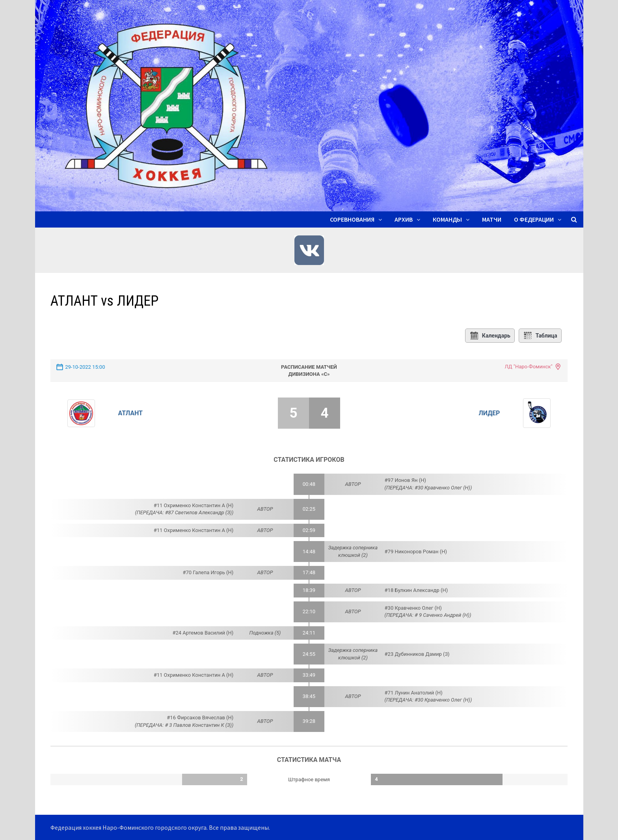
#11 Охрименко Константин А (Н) (194, 505)
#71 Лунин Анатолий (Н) (414, 693)
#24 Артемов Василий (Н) (203, 633)
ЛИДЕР (490, 413)
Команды (447, 219)
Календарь (490, 336)
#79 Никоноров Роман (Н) (416, 552)
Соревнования (352, 219)
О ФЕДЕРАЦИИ (534, 219)
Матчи (492, 219)
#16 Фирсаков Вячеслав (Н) (200, 718)
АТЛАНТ (130, 413)
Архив (404, 219)
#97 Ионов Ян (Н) (405, 480)
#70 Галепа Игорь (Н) (208, 572)
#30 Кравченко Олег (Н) (413, 608)
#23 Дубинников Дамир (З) (417, 654)
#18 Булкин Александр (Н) (416, 590)
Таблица (540, 336)
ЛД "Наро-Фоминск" (528, 367)
